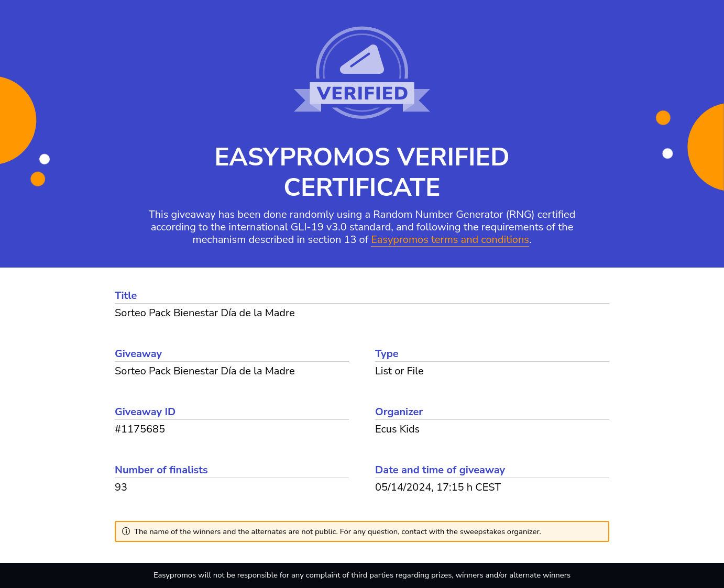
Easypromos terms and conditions (450, 240)
